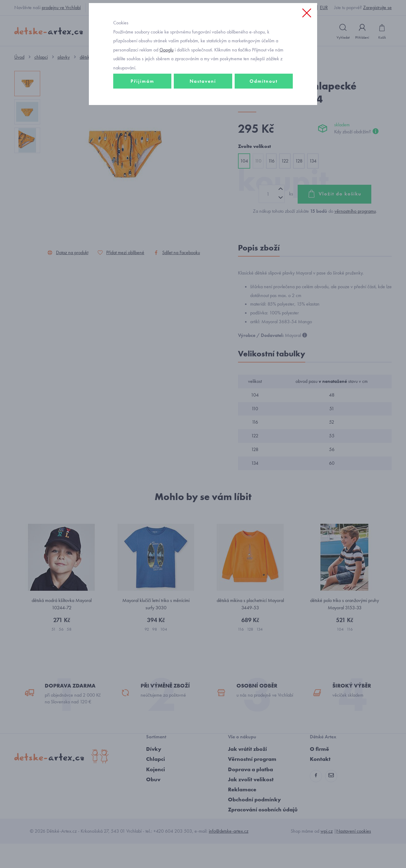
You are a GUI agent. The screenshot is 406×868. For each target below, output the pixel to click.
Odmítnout (264, 124)
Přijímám (142, 124)
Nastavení (203, 124)
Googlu (166, 92)
